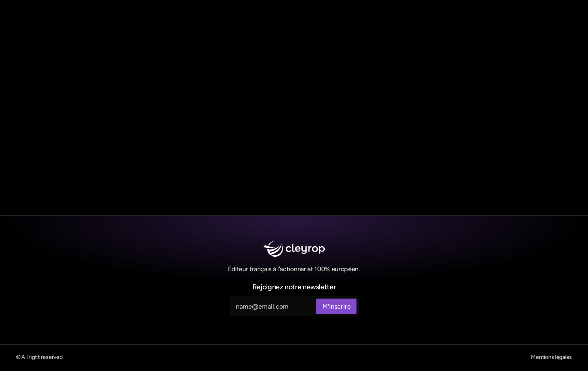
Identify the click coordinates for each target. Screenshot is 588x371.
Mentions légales (551, 357)
